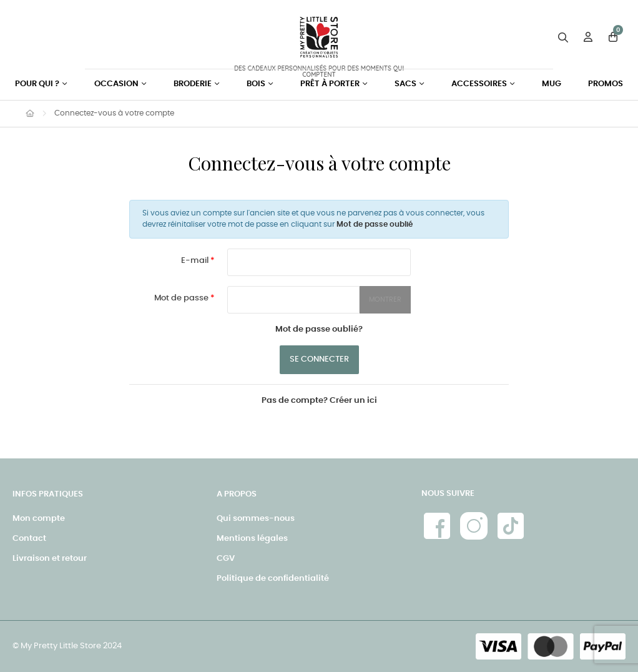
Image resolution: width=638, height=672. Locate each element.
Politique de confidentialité (273, 579)
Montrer (385, 299)
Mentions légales (252, 539)
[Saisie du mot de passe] (293, 300)
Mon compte (39, 519)
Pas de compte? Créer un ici (319, 401)
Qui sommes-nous (256, 519)
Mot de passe (182, 298)
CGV (226, 559)
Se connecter (319, 359)
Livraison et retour (50, 559)
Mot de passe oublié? (319, 329)
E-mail (196, 261)
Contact (29, 539)
